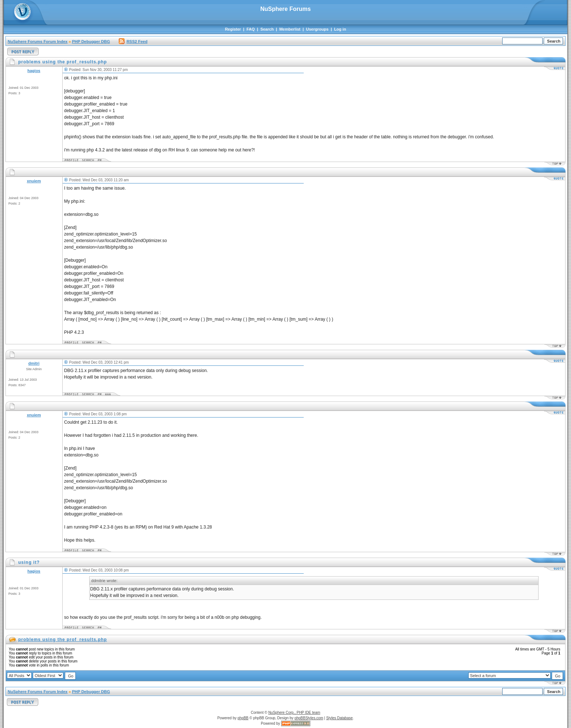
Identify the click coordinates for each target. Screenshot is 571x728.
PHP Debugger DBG (91, 41)
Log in (340, 29)
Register (233, 29)
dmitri (34, 363)
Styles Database (340, 718)
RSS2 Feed (133, 41)
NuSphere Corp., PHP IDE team (294, 713)
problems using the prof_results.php (63, 640)
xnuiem (34, 181)
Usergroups (317, 29)
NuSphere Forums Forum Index (38, 41)
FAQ (251, 29)
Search (267, 29)
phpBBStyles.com (309, 718)
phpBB (243, 718)
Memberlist (290, 29)
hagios (34, 71)
